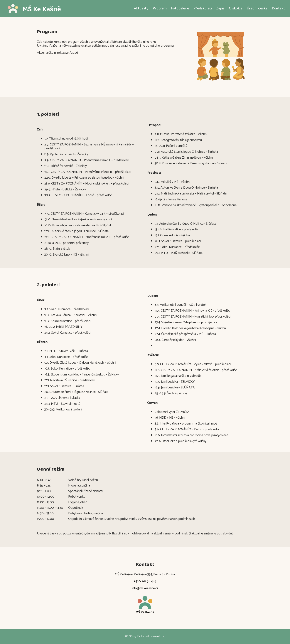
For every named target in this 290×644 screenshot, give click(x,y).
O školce (236, 8)
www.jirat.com (158, 636)
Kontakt (278, 8)
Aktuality (141, 8)
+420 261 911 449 (145, 582)
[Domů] (39, 8)
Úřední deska (257, 8)
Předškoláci (203, 8)
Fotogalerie (180, 8)
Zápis (220, 8)
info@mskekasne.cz (145, 588)
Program (160, 8)
